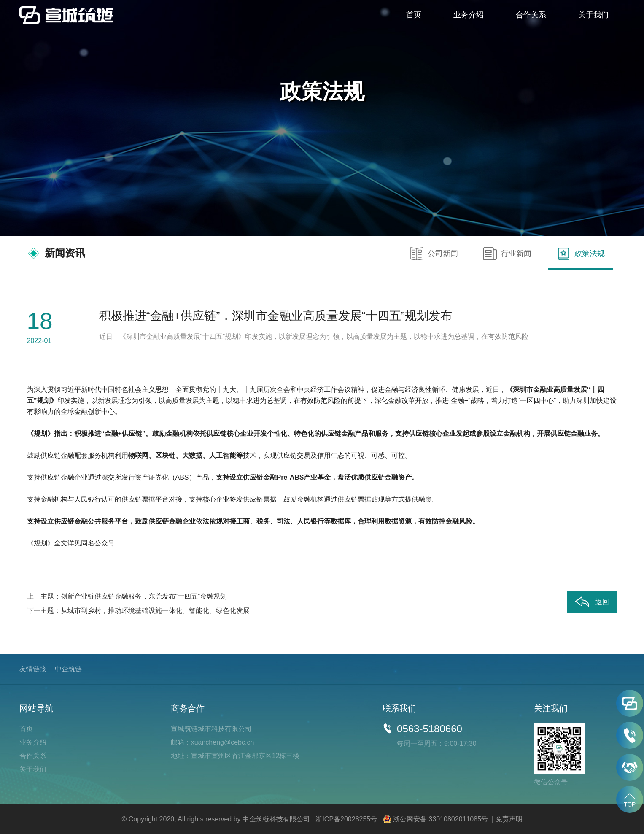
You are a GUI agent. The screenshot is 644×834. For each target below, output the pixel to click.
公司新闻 (434, 254)
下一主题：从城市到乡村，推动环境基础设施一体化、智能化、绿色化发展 (138, 611)
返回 (592, 602)
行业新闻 (507, 254)
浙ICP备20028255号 (346, 819)
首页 (414, 15)
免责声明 (509, 819)
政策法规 (581, 254)
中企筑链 (68, 669)
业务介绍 (469, 15)
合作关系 (531, 15)
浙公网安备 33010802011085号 (441, 819)
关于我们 (593, 15)
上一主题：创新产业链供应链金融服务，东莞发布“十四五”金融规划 (127, 596)
